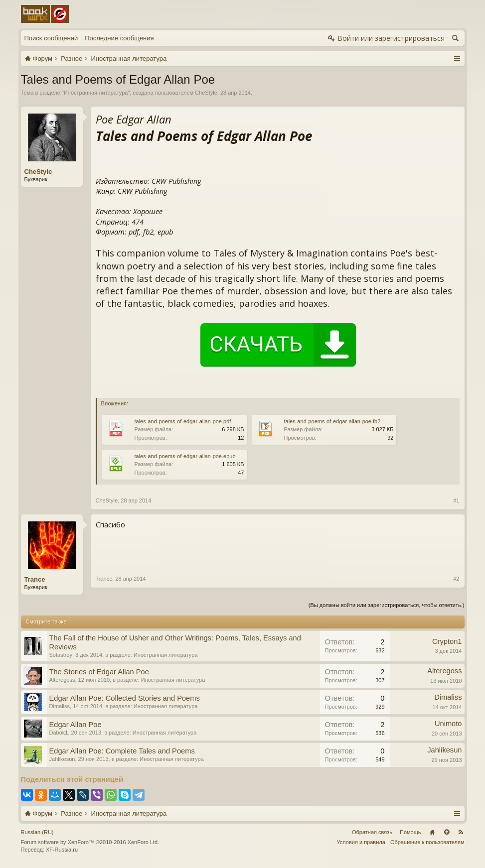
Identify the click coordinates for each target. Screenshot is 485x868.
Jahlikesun (62, 759)
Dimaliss (60, 706)
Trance (35, 579)
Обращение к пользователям (427, 842)
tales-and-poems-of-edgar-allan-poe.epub (185, 456)
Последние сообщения (119, 38)
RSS (461, 832)
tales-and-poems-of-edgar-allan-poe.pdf (183, 421)
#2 (456, 579)
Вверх (447, 832)
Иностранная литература (96, 93)
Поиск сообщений (51, 38)
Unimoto (448, 724)
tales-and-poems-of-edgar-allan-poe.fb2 (332, 421)
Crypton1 (447, 641)
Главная (432, 832)
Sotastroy (61, 655)
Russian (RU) (37, 832)
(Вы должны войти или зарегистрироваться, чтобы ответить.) (387, 605)
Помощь (410, 832)
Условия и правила (361, 842)
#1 (456, 500)
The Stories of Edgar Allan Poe (99, 672)
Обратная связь (372, 832)
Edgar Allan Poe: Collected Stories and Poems (125, 698)
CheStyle (206, 93)
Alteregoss (62, 680)
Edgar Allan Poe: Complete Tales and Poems (122, 751)
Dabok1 (59, 733)
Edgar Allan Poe (76, 725)
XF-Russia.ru (62, 850)
